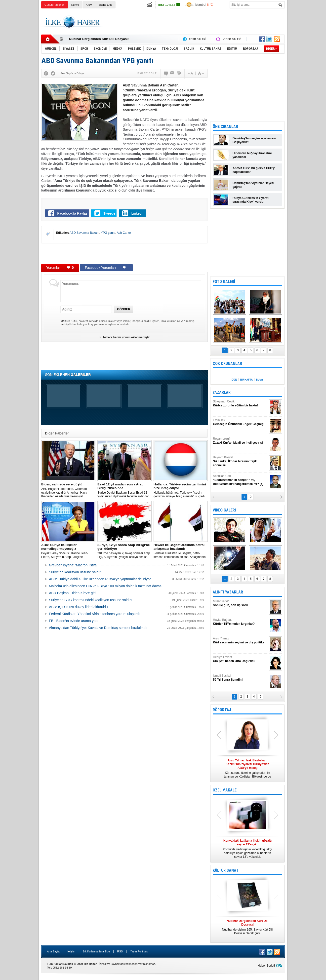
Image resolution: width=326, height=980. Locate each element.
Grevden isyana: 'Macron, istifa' (73, 565)
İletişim (71, 951)
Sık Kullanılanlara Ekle (96, 951)
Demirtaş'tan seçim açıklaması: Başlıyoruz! (255, 140)
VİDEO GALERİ (224, 510)
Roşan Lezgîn (240, 441)
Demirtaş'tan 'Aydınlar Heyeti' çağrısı (253, 185)
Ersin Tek (240, 422)
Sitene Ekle (105, 5)
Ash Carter (124, 233)
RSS (120, 951)
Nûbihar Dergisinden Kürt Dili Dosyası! (99, 39)
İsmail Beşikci (240, 678)
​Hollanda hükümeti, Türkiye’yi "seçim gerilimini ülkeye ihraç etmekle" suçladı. (181, 490)
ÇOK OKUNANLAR (227, 364)
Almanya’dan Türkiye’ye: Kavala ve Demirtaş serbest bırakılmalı (98, 628)
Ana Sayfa (53, 951)
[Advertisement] (307, 87)
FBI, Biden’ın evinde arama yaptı (74, 621)
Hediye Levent (240, 659)
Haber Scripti (266, 966)
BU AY (260, 380)
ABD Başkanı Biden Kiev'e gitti (73, 593)
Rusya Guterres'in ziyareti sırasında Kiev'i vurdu (251, 200)
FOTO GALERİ (224, 282)
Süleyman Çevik (240, 404)
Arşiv (89, 5)
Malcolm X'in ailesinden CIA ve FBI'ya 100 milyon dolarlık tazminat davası (106, 586)
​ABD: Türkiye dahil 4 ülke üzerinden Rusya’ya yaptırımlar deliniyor (100, 579)
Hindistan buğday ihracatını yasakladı (252, 155)
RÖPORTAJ (222, 710)
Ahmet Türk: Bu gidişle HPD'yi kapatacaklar (254, 170)
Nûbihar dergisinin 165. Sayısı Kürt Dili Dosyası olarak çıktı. (247, 927)
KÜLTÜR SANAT (226, 870)
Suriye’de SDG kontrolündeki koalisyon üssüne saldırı (90, 600)
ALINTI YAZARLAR (228, 592)
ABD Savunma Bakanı (84, 233)
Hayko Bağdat (240, 622)
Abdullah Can (240, 480)
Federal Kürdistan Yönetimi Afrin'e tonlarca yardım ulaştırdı (94, 614)
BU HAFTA (246, 380)
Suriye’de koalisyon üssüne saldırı (75, 572)
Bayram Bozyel (240, 461)
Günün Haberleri (55, 5)
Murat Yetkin (240, 603)
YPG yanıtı (108, 233)
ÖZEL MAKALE (225, 790)
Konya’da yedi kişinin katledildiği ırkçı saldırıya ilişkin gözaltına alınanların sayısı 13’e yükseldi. (247, 849)
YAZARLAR (222, 392)
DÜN (234, 380)
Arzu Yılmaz (240, 641)
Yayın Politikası (139, 951)
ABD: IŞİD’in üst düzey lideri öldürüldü (78, 607)
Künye (75, 5)
